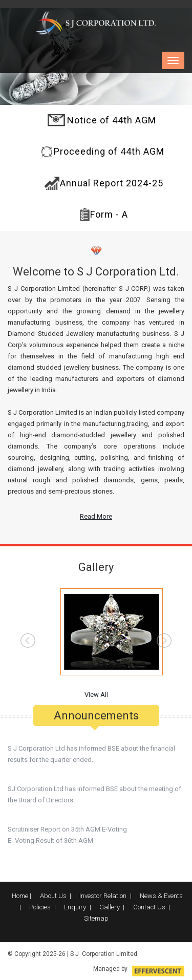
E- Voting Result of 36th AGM (50, 837)
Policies (40, 907)
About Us (53, 896)
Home (20, 896)
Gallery (110, 907)
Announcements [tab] (96, 712)
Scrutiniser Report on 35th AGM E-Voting (67, 826)
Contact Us (149, 907)
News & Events (161, 896)
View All (96, 695)
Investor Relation (103, 896)
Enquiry (75, 907)
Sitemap (96, 918)
